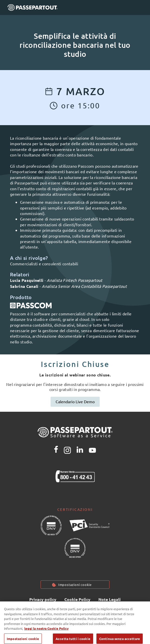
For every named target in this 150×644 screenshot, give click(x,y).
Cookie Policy (77, 599)
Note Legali (110, 599)
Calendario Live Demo (75, 401)
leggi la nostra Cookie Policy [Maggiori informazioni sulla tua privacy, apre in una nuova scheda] (46, 632)
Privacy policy (43, 599)
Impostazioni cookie (75, 585)
